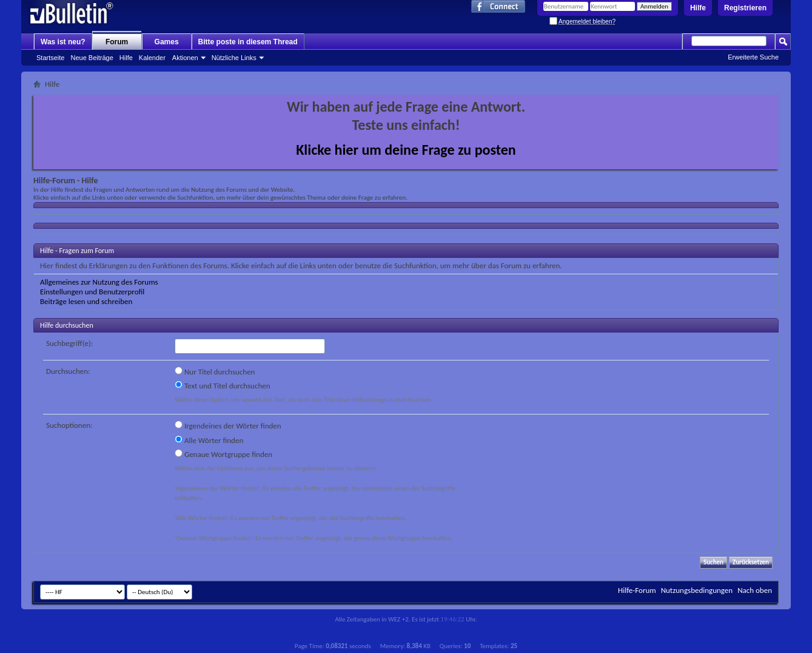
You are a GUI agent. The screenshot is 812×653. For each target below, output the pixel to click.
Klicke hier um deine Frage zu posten (406, 150)
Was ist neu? (63, 42)
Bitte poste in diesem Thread (248, 42)
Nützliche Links (234, 58)
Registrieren (745, 8)
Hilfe (698, 8)
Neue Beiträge (92, 58)
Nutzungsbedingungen (697, 590)
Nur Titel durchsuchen (215, 371)
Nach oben (755, 590)
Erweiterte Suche (753, 57)
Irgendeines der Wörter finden (228, 425)
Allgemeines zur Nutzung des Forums (99, 282)
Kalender (152, 58)
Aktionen (185, 58)
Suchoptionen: (69, 425)
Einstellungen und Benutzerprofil (92, 292)
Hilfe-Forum (637, 590)
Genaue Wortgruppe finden (223, 454)
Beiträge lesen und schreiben (86, 301)
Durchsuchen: (68, 371)
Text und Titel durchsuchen (223, 385)
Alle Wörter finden (209, 440)
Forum (117, 42)
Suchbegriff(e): (69, 343)
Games (167, 42)
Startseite (50, 58)
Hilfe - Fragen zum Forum (77, 251)
